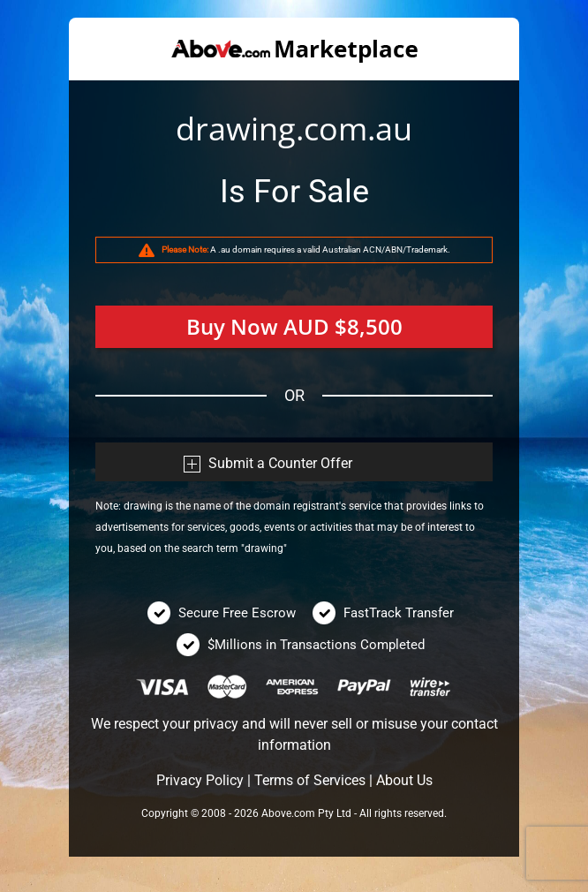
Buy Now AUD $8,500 (294, 326)
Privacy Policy (200, 780)
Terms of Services (310, 780)
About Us (404, 780)
